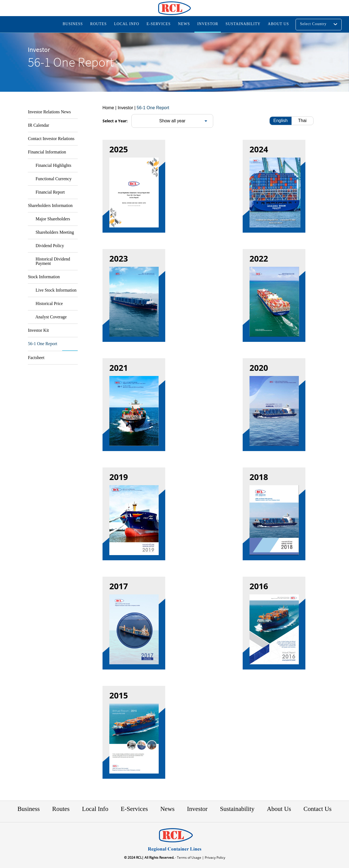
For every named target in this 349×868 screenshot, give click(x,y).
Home (108, 108)
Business (29, 809)
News (167, 809)
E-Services (134, 809)
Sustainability (237, 809)
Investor (197, 809)
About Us (279, 809)
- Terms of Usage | (189, 857)
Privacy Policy (215, 857)
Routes (61, 809)
